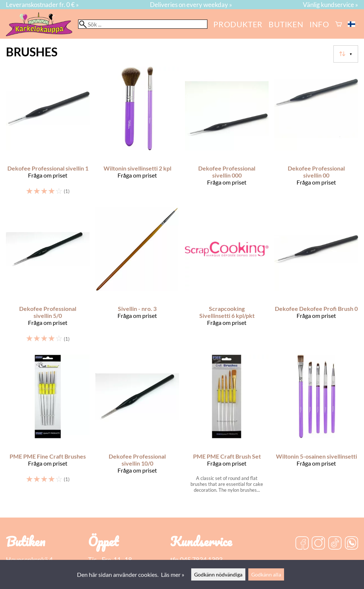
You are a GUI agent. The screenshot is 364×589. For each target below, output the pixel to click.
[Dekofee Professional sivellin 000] (227, 134)
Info (319, 24)
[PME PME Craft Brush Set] (227, 427)
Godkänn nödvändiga (218, 574)
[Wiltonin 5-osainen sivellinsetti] (316, 427)
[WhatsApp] (351, 544)
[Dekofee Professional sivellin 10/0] (137, 427)
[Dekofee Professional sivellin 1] (48, 134)
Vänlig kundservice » (330, 5)
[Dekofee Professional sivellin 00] (316, 134)
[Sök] (143, 24)
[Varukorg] (339, 24)
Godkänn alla (266, 574)
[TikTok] (335, 544)
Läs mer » (173, 574)
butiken (286, 24)
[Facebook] (302, 544)
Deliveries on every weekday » (191, 5)
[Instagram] (318, 544)
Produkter (238, 24)
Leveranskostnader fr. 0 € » (42, 5)
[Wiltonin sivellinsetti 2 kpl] (137, 134)
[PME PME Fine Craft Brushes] (48, 427)
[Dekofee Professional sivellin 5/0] (48, 278)
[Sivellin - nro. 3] (137, 278)
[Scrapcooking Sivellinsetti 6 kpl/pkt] (227, 278)
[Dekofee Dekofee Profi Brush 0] (316, 278)
